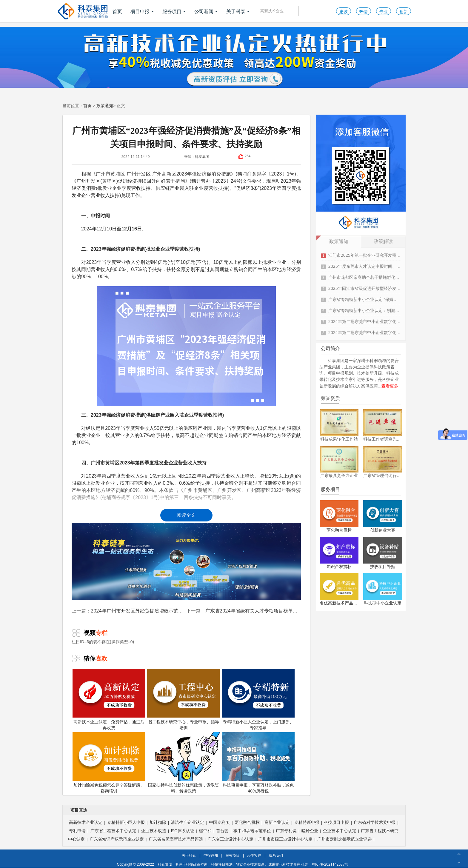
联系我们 (276, 855)
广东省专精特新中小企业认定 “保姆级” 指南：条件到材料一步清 (387, 296)
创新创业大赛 (383, 530)
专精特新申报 (307, 822)
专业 (384, 11)
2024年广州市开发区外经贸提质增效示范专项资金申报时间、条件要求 (166, 611)
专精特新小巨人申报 (126, 822)
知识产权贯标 (339, 566)
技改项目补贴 (383, 566)
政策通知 (105, 106)
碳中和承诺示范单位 (252, 831)
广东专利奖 (286, 831)
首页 (117, 11)
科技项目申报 (336, 822)
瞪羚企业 (310, 831)
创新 (404, 11)
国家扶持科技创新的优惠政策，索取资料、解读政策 (184, 763)
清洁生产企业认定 (187, 822)
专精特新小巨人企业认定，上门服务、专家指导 (258, 700)
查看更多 (390, 386)
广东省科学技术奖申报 (375, 822)
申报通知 (211, 855)
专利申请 (77, 831)
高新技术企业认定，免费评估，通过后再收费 (109, 700)
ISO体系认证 (182, 831)
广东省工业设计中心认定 (230, 839)
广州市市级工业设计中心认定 (285, 839)
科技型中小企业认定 (383, 603)
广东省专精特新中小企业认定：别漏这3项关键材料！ (378, 307)
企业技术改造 (154, 831)
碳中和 (205, 831)
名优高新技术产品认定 (341, 603)
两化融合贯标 (339, 530)
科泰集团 (202, 157)
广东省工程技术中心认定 (113, 831)
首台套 (222, 831)
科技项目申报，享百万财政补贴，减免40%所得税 (258, 763)
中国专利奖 (219, 822)
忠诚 (344, 11)
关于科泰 (238, 11)
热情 (364, 11)
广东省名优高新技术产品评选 (176, 839)
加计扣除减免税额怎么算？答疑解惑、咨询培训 (109, 763)
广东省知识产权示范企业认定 (117, 839)
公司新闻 (206, 11)
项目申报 (142, 11)
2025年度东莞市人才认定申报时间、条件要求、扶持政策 (381, 263)
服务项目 (174, 11)
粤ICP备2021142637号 (330, 864)
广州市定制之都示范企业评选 (344, 839)
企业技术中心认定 (340, 831)
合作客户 (254, 855)
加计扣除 (158, 822)
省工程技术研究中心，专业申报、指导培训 (184, 700)
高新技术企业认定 (86, 822)
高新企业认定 (277, 822)
